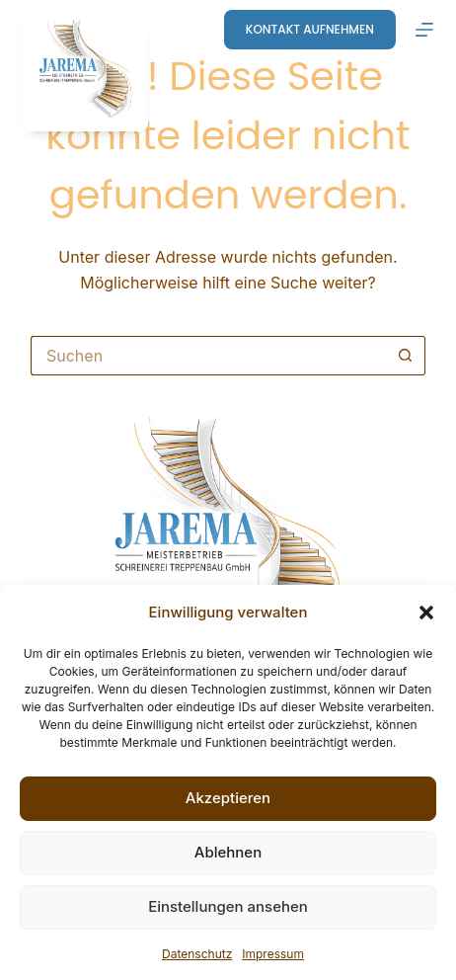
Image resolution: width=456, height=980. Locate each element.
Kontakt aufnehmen (310, 29)
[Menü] (424, 30)
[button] (426, 612)
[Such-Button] (406, 356)
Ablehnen (228, 852)
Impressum (273, 954)
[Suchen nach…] (208, 356)
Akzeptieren (228, 798)
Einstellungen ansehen (228, 906)
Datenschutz (197, 954)
